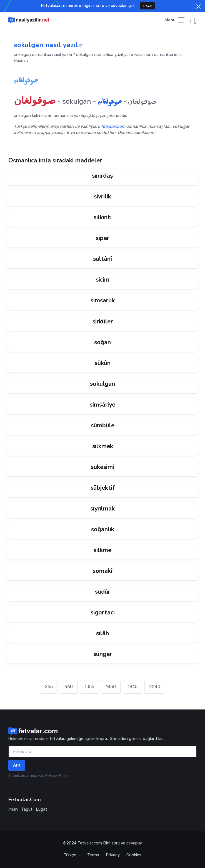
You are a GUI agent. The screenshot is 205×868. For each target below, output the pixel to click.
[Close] (198, 7)
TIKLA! (148, 6)
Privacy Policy (57, 776)
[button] (190, 20)
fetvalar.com (113, 126)
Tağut (27, 809)
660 (69, 687)
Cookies (134, 855)
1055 (89, 687)
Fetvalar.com (90, 843)
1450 (111, 687)
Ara (17, 765)
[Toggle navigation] (175, 20)
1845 (132, 687)
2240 (155, 687)
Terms (93, 855)
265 (49, 687)
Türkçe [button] (70, 855)
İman (13, 809)
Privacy (113, 855)
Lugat (42, 809)
